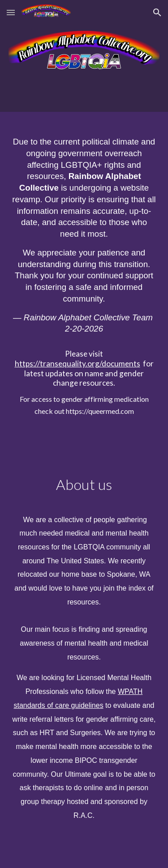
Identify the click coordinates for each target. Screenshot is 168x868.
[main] (84, 273)
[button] (11, 12)
